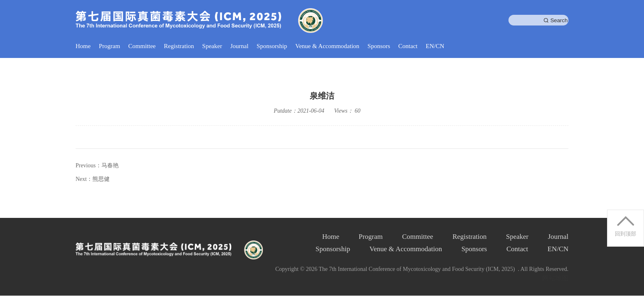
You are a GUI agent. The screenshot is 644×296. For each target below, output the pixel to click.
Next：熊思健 (93, 179)
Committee (142, 46)
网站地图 (555, 278)
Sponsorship (272, 46)
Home (83, 46)
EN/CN (435, 46)
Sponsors (379, 46)
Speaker (212, 46)
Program (110, 46)
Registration (179, 46)
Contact (408, 46)
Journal (239, 46)
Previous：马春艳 (97, 165)
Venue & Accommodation (327, 46)
